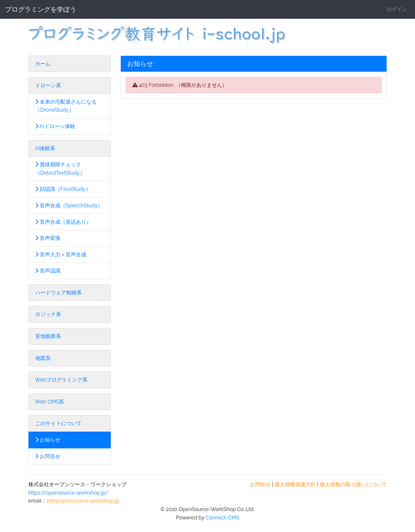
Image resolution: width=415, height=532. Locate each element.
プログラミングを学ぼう (41, 9)
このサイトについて (58, 423)
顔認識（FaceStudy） (63, 189)
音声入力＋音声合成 (61, 255)
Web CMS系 (50, 402)
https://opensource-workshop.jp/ (69, 493)
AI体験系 (45, 148)
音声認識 (48, 271)
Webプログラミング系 (62, 380)
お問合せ (48, 456)
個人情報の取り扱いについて (353, 484)
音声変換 (48, 238)
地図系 (43, 358)
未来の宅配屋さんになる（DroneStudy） (66, 106)
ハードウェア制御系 (58, 293)
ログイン (397, 9)
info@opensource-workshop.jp (83, 501)
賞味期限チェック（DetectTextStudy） (60, 169)
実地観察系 (48, 336)
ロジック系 (48, 314)
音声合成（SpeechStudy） (69, 205)
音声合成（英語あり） (63, 222)
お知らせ (48, 440)
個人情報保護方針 (295, 484)
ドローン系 (48, 85)
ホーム (43, 64)
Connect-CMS (222, 518)
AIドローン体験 (55, 126)
